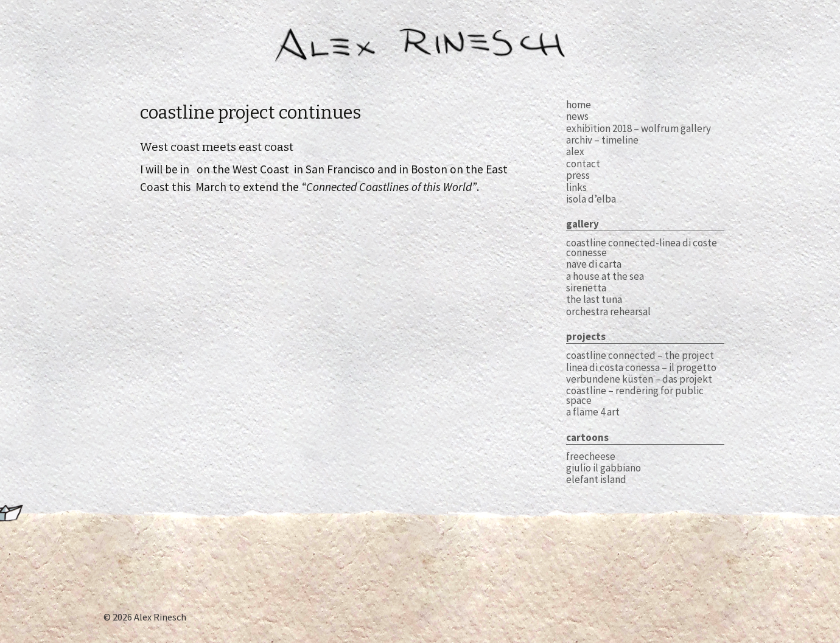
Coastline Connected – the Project (640, 355)
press (578, 175)
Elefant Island (596, 479)
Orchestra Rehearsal (608, 311)
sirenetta (586, 288)
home (579, 105)
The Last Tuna (594, 299)
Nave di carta (594, 264)
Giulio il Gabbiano (604, 468)
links (576, 187)
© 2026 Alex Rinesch (145, 617)
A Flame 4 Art (593, 412)
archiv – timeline (602, 140)
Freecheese (591, 456)
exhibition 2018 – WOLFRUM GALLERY (639, 128)
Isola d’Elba (591, 199)
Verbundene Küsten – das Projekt (639, 379)
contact (583, 164)
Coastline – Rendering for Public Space (635, 395)
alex (575, 151)
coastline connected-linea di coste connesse (642, 247)
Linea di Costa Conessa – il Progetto (641, 367)
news (577, 116)
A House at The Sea (605, 276)
